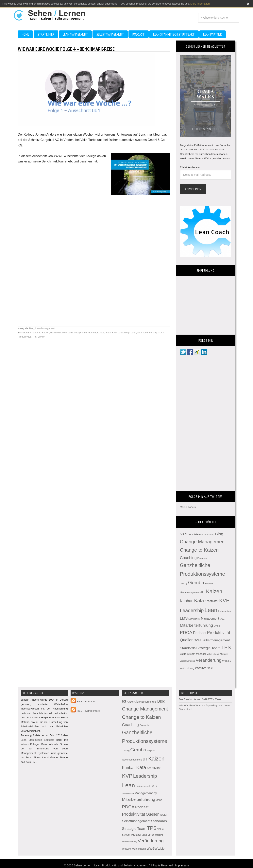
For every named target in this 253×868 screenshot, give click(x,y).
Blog (32, 328)
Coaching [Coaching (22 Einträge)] (188, 558)
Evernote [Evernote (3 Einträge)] (202, 558)
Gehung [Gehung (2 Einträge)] (184, 583)
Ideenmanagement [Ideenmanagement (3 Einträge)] (190, 593)
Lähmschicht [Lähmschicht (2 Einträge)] (194, 619)
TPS (34, 337)
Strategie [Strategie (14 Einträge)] (203, 648)
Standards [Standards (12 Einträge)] (188, 648)
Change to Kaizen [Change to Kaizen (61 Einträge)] (199, 550)
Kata (108, 333)
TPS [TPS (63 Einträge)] (226, 647)
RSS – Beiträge (83, 701)
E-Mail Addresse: (190, 167)
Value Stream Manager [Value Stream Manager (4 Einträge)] (193, 654)
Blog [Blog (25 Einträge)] (219, 534)
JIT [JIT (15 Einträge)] (203, 592)
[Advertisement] (49, 311)
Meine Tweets (188, 507)
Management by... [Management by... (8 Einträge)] (213, 618)
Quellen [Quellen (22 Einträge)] (187, 640)
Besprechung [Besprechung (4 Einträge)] (207, 534)
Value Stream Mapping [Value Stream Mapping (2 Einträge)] (218, 654)
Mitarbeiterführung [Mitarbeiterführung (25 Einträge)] (196, 625)
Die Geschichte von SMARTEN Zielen (201, 699)
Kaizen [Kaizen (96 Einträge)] (214, 592)
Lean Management (45, 328)
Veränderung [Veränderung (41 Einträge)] (208, 660)
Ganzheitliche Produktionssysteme (69, 333)
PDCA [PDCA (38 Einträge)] (186, 633)
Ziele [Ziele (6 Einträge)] (210, 668)
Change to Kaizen (40, 333)
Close (248, 4)
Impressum (182, 865)
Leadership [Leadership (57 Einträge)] (192, 610)
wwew (41, 337)
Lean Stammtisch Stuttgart (37, 740)
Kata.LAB (31, 762)
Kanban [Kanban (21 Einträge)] (187, 601)
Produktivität (24, 337)
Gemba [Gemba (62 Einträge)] (196, 583)
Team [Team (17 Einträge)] (216, 648)
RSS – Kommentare (85, 711)
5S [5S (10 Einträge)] (182, 534)
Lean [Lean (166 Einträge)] (211, 610)
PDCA (161, 333)
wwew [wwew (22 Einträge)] (200, 668)
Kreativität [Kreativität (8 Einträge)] (211, 601)
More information (200, 4)
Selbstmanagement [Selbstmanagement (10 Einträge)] (216, 640)
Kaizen (101, 333)
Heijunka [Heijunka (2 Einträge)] (209, 583)
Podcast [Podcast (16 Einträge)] (200, 633)
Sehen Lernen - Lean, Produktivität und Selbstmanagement (53, 14)
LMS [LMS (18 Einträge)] (184, 618)
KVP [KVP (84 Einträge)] (224, 600)
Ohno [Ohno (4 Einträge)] (217, 626)
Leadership (123, 333)
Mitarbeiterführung (147, 333)
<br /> (206, 303)
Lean (134, 333)
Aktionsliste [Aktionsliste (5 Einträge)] (192, 534)
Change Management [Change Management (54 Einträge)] (203, 542)
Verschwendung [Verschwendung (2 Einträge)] (187, 661)
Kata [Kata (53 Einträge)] (199, 601)
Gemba (92, 333)
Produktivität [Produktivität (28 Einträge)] (219, 633)
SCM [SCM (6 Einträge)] (198, 640)
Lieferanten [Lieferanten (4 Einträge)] (224, 611)
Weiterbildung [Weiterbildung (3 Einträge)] (187, 668)
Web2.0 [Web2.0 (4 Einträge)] (227, 661)
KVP (114, 333)
